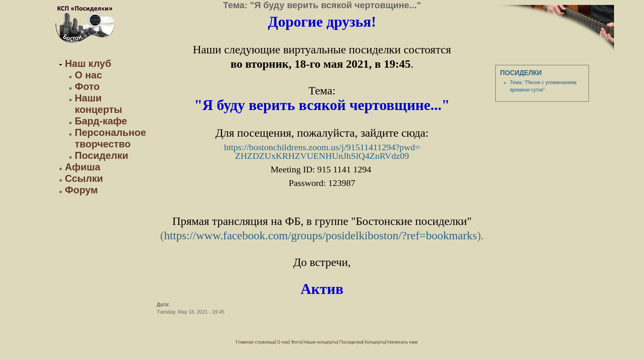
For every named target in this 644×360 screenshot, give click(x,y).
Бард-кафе (101, 121)
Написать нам (402, 342)
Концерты (375, 342)
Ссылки (84, 178)
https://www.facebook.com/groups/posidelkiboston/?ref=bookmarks (320, 235)
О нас (89, 75)
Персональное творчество (110, 138)
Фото (87, 86)
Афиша (83, 167)
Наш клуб (88, 63)
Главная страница (255, 342)
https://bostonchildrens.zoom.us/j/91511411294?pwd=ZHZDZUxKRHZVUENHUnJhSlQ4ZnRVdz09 (322, 151)
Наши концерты (99, 104)
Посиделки (101, 155)
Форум (81, 190)
